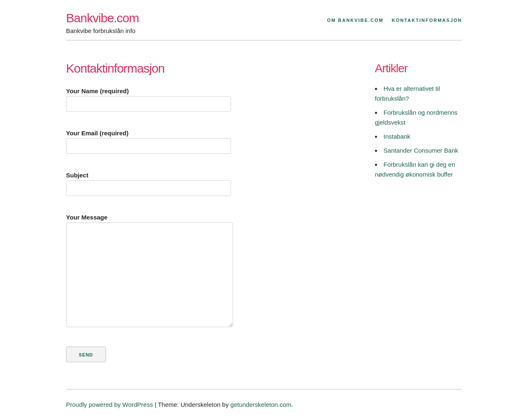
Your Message (150, 274)
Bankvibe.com (102, 18)
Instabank (397, 136)
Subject (148, 182)
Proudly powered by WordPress (110, 405)
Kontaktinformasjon (427, 20)
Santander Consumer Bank (421, 150)
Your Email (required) (148, 140)
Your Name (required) (148, 98)
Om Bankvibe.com (355, 20)
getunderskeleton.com (261, 405)
